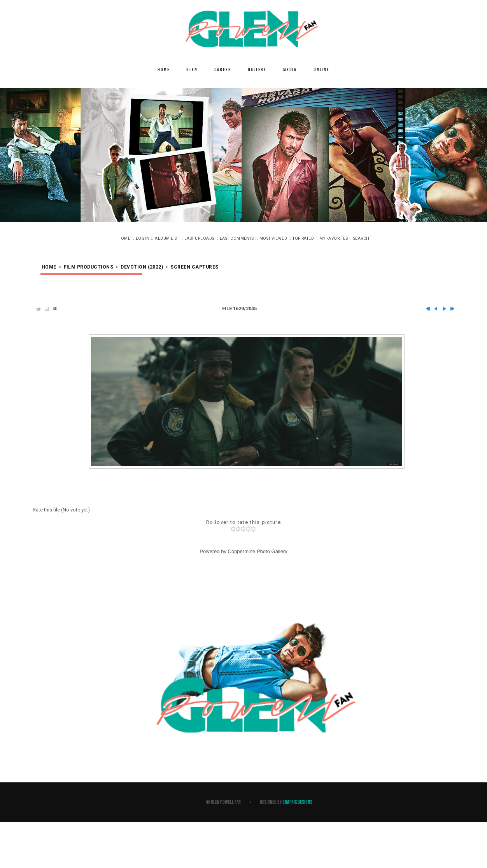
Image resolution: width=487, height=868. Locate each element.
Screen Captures (194, 267)
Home (164, 70)
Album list (167, 238)
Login (143, 238)
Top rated (303, 238)
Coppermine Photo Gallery (258, 551)
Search (361, 238)
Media (290, 70)
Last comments (237, 238)
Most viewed (273, 238)
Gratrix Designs (297, 802)
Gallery (257, 70)
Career (223, 70)
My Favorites (334, 238)
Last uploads (199, 238)
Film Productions (89, 267)
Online (321, 70)
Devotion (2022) (142, 267)
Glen (192, 70)
